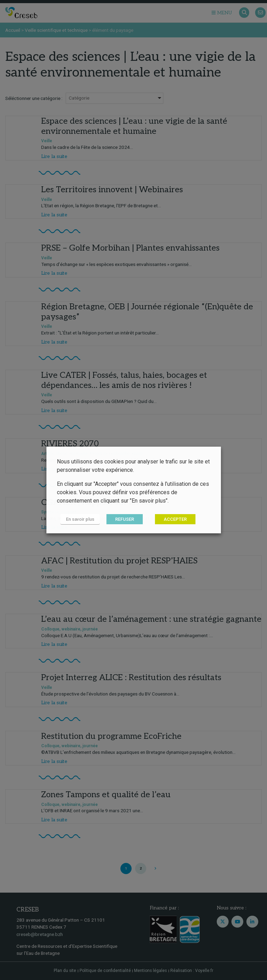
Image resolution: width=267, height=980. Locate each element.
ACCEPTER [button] (175, 519)
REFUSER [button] (125, 519)
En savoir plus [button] (80, 519)
